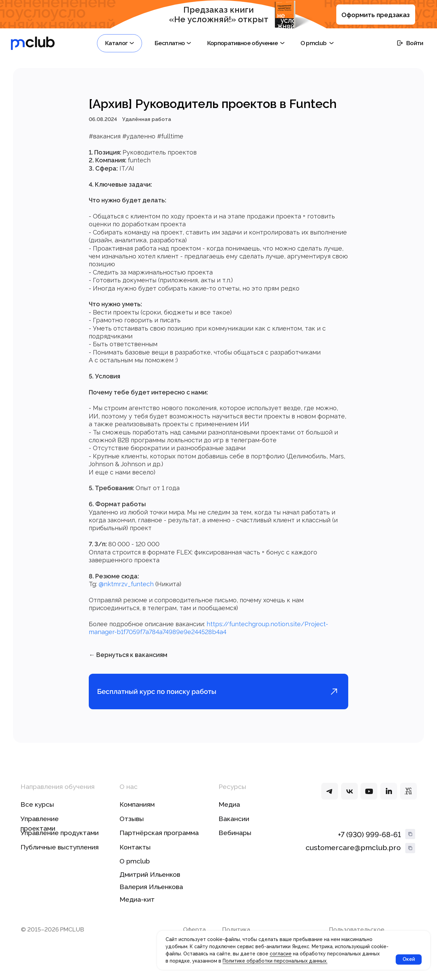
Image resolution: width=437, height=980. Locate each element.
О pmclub (135, 870)
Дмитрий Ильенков (150, 883)
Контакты (135, 856)
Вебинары (235, 842)
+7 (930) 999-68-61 (369, 843)
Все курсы (37, 813)
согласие (281, 954)
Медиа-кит (137, 908)
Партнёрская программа (159, 842)
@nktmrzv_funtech (126, 588)
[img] (330, 800)
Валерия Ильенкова (151, 896)
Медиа (229, 813)
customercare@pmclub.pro (353, 856)
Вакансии (234, 828)
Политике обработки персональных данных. (275, 961)
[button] (119, 43)
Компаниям (137, 813)
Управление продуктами (60, 842)
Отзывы (132, 828)
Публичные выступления (60, 856)
